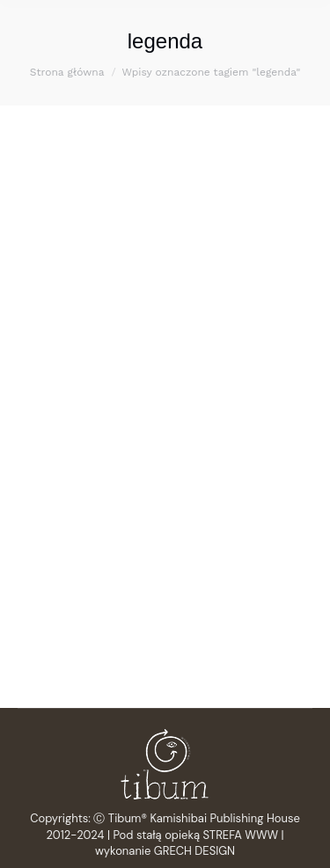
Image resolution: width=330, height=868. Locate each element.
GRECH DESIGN (194, 851)
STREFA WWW (241, 835)
